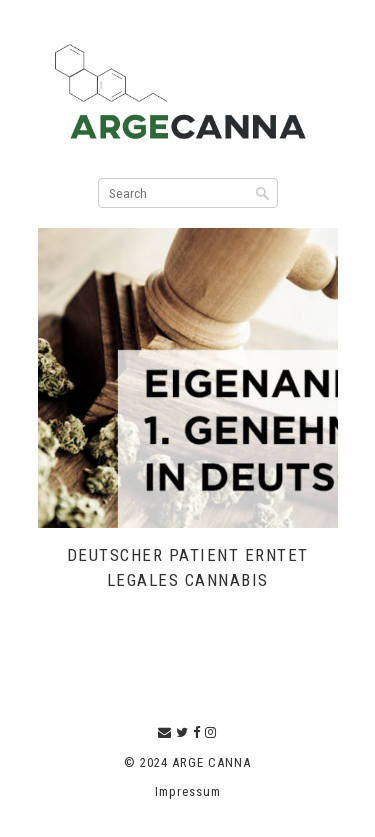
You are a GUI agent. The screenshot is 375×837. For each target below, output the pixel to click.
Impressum (188, 791)
